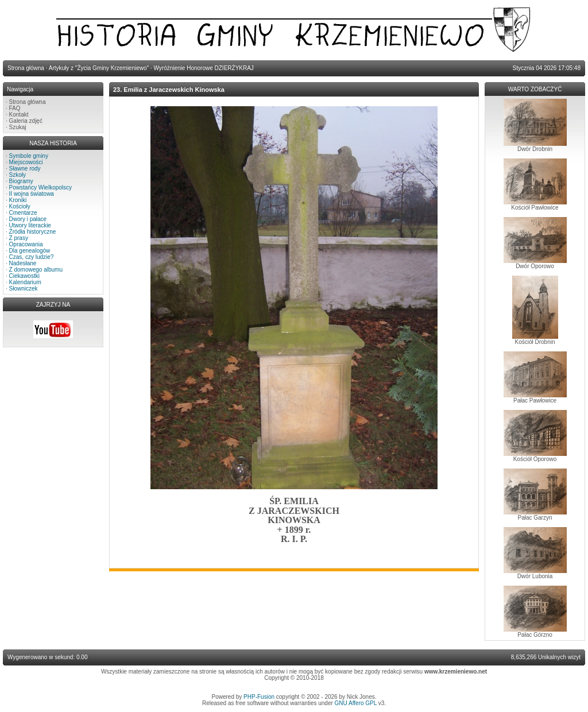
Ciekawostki (24, 276)
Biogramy (21, 181)
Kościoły (20, 206)
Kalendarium (25, 282)
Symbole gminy (29, 156)
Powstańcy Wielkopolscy (40, 187)
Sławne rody (25, 169)
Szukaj (18, 127)
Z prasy (19, 238)
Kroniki (18, 200)
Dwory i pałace (28, 219)
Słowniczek (24, 289)
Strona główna (28, 102)
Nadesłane (23, 263)
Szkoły (18, 175)
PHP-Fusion (259, 697)
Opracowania (26, 244)
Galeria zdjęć (26, 121)
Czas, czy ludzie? (32, 257)
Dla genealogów (30, 251)
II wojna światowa (32, 194)
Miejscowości (26, 162)
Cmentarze (23, 213)
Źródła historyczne (33, 232)
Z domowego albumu (36, 270)
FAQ (15, 108)
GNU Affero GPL (356, 703)
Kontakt (19, 115)
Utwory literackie (30, 225)
